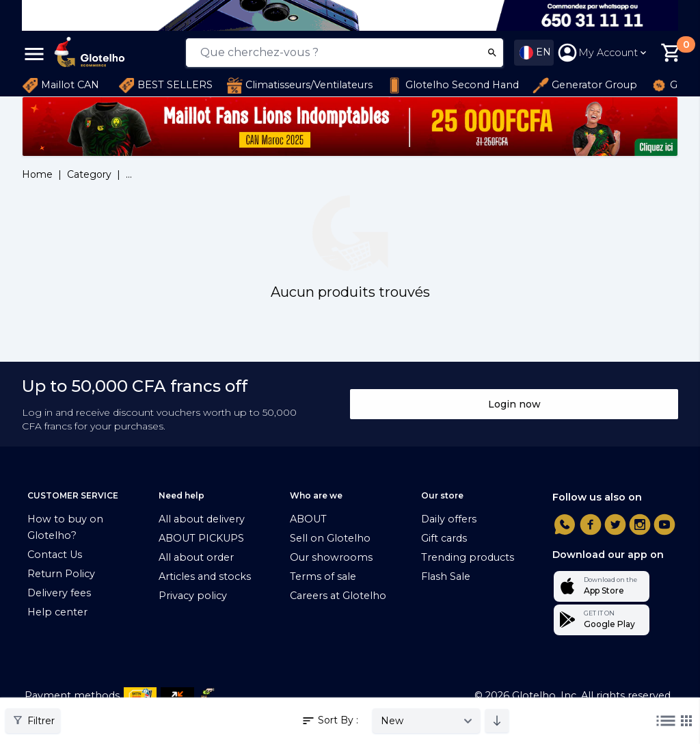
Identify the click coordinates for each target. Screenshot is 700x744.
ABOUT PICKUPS (201, 538)
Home (37, 174)
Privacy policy (193, 596)
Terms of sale (323, 576)
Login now (514, 404)
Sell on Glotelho (330, 538)
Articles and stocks (205, 576)
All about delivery (202, 519)
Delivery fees (59, 593)
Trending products (468, 557)
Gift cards (444, 538)
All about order (196, 557)
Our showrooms (331, 557)
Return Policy (61, 574)
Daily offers (449, 519)
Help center (57, 612)
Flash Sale (446, 576)
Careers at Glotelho (338, 596)
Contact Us (55, 555)
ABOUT (308, 519)
